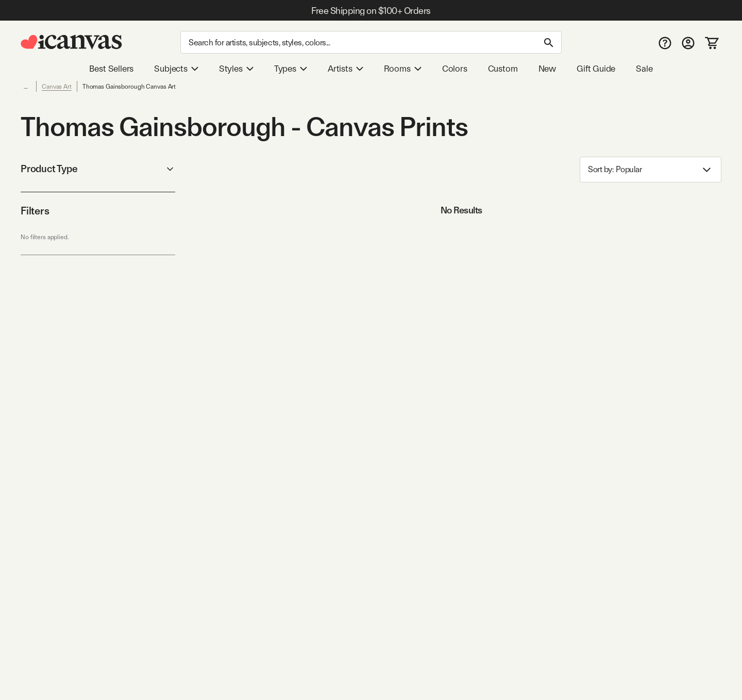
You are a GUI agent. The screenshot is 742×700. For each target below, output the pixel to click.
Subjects (176, 69)
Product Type (98, 169)
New (547, 69)
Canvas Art (57, 87)
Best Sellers (111, 69)
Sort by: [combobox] (651, 170)
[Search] (371, 42)
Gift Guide (596, 69)
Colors (455, 69)
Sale (644, 69)
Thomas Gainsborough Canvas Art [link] (129, 87)
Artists (345, 69)
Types (291, 69)
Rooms (403, 69)
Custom (503, 69)
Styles (236, 69)
